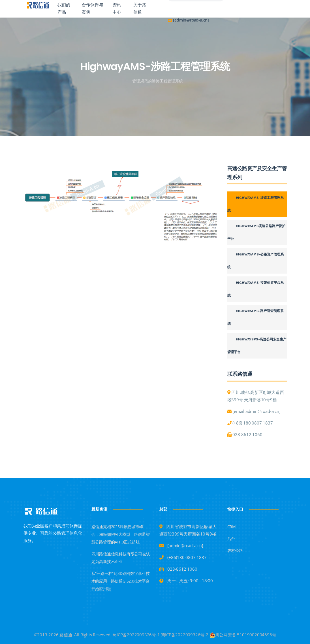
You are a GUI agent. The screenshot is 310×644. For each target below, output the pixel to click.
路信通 (65, 635)
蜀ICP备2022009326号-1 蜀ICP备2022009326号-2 (160, 635)
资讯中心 (117, 8)
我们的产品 (64, 8)
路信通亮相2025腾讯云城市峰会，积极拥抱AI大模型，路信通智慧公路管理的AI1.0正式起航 (121, 534)
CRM (232, 527)
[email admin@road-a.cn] (256, 411)
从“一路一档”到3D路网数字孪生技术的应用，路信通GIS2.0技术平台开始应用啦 (121, 581)
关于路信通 (140, 8)
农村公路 (235, 550)
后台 (231, 539)
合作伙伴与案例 (92, 8)
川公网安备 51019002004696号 (243, 635)
